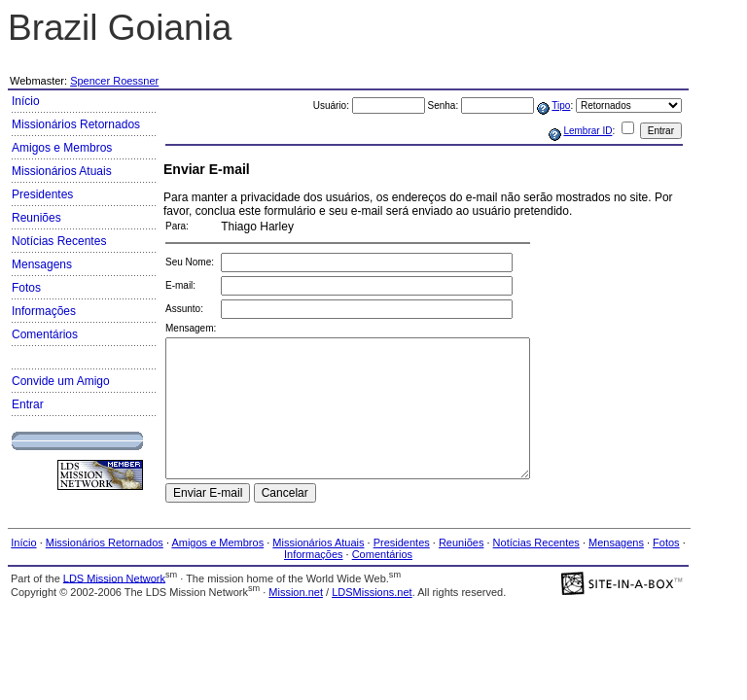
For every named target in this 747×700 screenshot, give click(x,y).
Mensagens (42, 264)
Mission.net (296, 592)
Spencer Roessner (114, 81)
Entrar (28, 404)
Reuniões (36, 218)
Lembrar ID (587, 131)
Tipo (561, 105)
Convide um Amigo (61, 381)
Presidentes (42, 194)
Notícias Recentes (59, 241)
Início (26, 101)
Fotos (26, 288)
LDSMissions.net (372, 592)
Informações (44, 311)
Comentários (45, 334)
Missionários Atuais (62, 171)
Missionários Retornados (76, 124)
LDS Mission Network (114, 577)
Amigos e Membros (62, 148)
